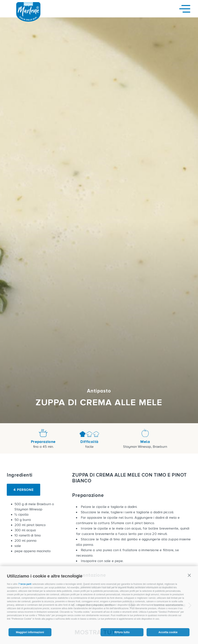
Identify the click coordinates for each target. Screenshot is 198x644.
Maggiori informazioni (30, 632)
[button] (189, 575)
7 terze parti (25, 584)
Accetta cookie (168, 632)
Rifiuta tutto (122, 632)
